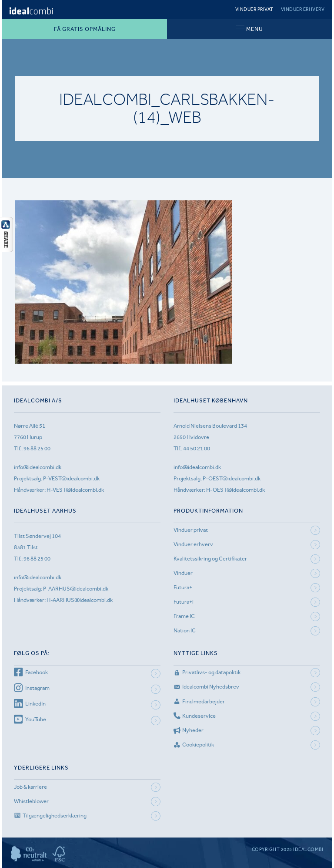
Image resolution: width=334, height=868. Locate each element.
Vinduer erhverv (303, 9)
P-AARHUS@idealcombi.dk (76, 589)
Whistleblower (31, 801)
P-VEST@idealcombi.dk (71, 478)
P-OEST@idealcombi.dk (232, 478)
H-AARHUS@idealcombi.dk (80, 600)
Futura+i (184, 602)
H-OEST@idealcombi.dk (235, 490)
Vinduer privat (254, 9)
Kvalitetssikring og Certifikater (210, 559)
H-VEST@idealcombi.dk (75, 490)
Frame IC (184, 616)
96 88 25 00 (37, 448)
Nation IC (185, 630)
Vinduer (183, 573)
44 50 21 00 (197, 448)
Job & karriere (30, 787)
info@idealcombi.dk (38, 467)
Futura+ (183, 587)
